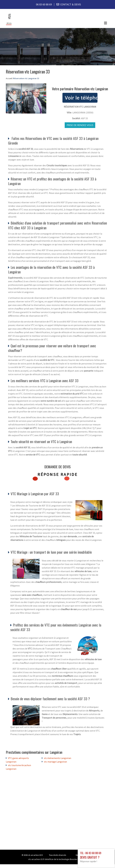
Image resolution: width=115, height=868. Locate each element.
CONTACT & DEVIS (71, 4)
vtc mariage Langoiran (55, 762)
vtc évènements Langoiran (57, 758)
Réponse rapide (58, 475)
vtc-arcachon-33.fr (35, 855)
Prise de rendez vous (80, 125)
